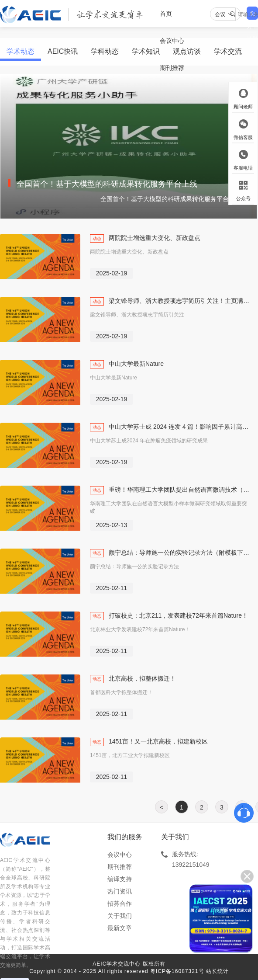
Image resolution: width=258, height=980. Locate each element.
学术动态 (21, 51)
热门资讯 (120, 891)
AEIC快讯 (63, 51)
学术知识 (146, 51)
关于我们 (120, 916)
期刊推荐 (172, 68)
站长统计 (217, 971)
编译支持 (120, 879)
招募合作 (120, 904)
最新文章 (120, 928)
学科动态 (105, 51)
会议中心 (120, 855)
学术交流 (228, 51)
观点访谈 (187, 51)
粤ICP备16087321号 (177, 971)
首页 (166, 14)
